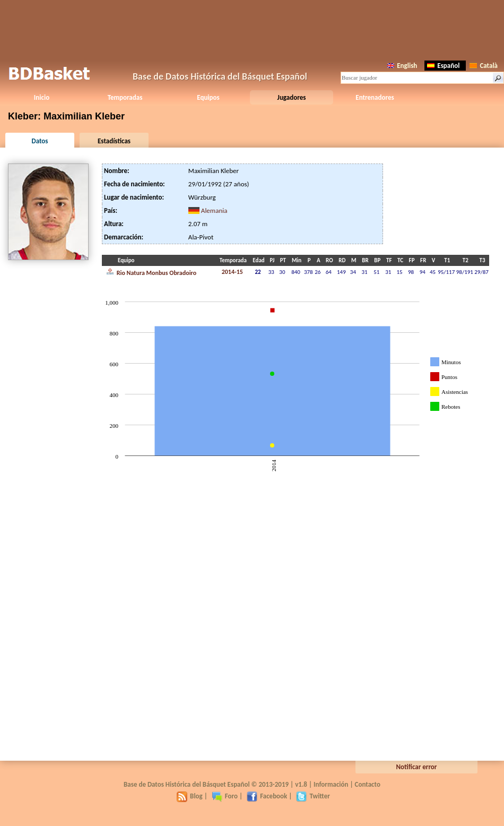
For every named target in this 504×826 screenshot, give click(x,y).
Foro (225, 796)
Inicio (42, 97)
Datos (40, 141)
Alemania (214, 210)
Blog (190, 796)
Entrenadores (375, 97)
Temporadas (125, 97)
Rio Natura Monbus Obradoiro (151, 272)
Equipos (208, 97)
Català (484, 66)
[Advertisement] (252, 29)
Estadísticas (114, 141)
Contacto (368, 784)
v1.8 (301, 784)
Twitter (313, 796)
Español (443, 66)
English (402, 66)
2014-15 (232, 272)
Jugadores (292, 97)
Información (331, 784)
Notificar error (417, 767)
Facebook (267, 796)
